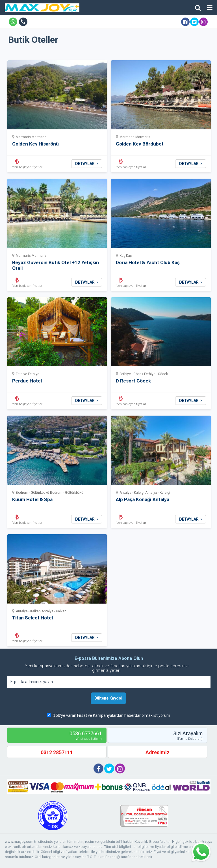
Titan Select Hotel (32, 618)
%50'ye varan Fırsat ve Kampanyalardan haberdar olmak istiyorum (111, 715)
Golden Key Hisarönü (35, 144)
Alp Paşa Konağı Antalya (143, 499)
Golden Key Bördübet (140, 144)
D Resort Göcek (133, 381)
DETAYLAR (87, 164)
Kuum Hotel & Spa (32, 499)
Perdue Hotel (27, 381)
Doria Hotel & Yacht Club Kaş (148, 262)
